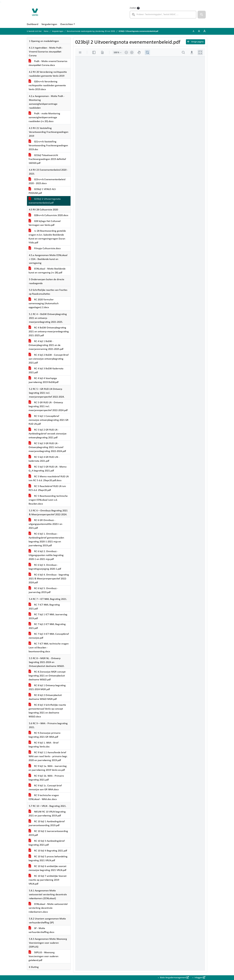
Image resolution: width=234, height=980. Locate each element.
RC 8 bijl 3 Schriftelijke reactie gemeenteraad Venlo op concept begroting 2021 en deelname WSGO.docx (47, 711)
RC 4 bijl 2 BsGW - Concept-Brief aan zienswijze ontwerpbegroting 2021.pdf (49, 359)
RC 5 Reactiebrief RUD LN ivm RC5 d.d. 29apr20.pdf (47, 488)
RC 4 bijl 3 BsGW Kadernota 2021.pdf (46, 371)
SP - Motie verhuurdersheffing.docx (41, 930)
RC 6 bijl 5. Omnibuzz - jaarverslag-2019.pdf (43, 590)
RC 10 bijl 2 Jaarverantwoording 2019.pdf (48, 833)
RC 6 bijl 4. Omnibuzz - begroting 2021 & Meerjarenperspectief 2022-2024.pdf (49, 579)
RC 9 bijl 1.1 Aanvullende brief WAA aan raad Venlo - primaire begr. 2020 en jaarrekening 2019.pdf (48, 756)
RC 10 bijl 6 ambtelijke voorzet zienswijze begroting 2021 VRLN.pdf (47, 868)
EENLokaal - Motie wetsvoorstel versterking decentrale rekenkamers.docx (48, 908)
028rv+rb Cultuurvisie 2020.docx (48, 215)
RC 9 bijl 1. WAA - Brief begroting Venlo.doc (44, 745)
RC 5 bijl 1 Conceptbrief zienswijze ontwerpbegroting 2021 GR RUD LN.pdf (49, 420)
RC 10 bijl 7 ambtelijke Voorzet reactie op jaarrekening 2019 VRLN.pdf (48, 880)
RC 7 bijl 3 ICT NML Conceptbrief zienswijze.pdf (49, 636)
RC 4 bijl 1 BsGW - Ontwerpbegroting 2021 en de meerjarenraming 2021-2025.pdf (46, 345)
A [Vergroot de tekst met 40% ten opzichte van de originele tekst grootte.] (205, 31)
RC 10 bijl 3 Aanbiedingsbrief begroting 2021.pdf (47, 843)
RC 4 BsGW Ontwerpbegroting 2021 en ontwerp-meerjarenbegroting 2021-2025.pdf (49, 332)
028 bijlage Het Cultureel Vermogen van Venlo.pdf (45, 223)
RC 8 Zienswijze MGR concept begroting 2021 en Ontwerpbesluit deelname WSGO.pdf (47, 676)
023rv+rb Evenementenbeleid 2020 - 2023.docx (47, 181)
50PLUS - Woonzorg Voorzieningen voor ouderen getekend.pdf (43, 956)
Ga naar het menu (1, 2)
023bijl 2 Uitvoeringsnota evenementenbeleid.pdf (45, 201)
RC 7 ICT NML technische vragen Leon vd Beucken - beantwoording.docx (49, 648)
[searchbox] (163, 15)
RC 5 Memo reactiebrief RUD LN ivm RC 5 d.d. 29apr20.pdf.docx (49, 479)
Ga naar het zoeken (0, 2)
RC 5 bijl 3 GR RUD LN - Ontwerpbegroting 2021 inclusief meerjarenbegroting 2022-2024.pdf (47, 447)
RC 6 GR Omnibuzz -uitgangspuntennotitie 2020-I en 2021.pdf (45, 524)
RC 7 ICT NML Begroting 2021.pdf (44, 607)
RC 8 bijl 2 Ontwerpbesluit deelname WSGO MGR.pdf (45, 697)
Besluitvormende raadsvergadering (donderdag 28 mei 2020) (91, 31)
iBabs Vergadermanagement (174, 978)
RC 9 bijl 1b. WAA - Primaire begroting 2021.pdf (46, 778)
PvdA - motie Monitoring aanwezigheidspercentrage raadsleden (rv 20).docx (44, 118)
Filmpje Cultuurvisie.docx (45, 249)
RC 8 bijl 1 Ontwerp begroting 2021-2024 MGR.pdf (47, 687)
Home (46, 31)
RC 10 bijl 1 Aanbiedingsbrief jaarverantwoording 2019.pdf (47, 824)
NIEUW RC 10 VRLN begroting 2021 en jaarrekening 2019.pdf (47, 814)
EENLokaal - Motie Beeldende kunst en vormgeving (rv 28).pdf (47, 271)
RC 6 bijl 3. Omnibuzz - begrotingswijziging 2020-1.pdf (45, 567)
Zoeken (133, 8)
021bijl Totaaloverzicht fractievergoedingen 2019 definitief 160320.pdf (47, 159)
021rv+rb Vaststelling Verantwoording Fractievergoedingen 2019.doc (48, 146)
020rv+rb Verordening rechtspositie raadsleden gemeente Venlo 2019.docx (47, 86)
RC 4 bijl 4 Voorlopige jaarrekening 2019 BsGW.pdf (44, 380)
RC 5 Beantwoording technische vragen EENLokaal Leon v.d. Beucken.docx (48, 500)
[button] (202, 15)
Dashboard (32, 24)
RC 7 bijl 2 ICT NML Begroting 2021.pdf (47, 626)
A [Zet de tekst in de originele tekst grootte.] (193, 31)
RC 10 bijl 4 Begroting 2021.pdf (48, 851)
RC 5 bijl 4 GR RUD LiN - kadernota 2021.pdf (44, 459)
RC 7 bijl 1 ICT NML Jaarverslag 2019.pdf (48, 617)
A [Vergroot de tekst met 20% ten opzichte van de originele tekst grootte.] (199, 31)
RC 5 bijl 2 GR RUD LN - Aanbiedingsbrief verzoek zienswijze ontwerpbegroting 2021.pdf (48, 434)
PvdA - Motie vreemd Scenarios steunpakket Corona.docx (48, 63)
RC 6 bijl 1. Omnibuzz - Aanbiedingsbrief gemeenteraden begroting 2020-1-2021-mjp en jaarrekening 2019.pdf (46, 540)
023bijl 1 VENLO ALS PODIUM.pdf (42, 191)
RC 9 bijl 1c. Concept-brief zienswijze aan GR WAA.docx (45, 788)
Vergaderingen (49, 24)
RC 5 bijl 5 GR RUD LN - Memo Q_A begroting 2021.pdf (48, 469)
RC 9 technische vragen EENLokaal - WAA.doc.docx (44, 797)
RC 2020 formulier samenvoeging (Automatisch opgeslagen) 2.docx (44, 304)
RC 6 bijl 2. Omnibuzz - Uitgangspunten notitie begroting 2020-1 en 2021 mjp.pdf (46, 555)
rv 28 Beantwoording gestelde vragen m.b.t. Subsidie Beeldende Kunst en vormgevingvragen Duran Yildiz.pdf (47, 237)
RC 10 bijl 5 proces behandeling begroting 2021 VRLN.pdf (48, 859)
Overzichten (67, 24)
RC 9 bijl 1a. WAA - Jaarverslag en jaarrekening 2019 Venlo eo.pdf (48, 768)
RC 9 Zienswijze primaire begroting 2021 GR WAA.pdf (45, 735)
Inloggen (200, 978)
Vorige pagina (195, 42)
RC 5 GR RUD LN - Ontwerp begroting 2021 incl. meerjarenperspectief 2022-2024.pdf (48, 406)
